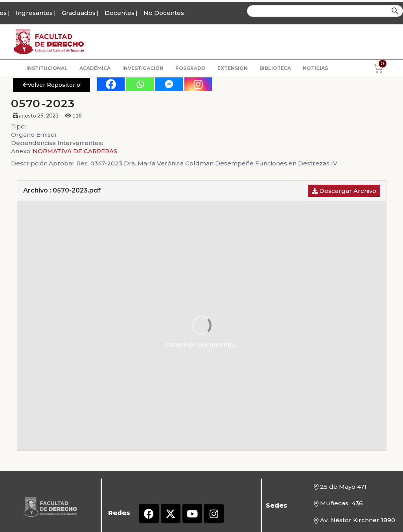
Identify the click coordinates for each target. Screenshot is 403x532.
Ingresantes (34, 13)
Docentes (120, 13)
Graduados (79, 13)
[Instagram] (198, 84)
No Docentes (164, 13)
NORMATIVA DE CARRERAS (75, 151)
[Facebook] (111, 84)
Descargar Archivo (344, 191)
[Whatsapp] (140, 84)
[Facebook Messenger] (169, 84)
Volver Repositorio (52, 85)
